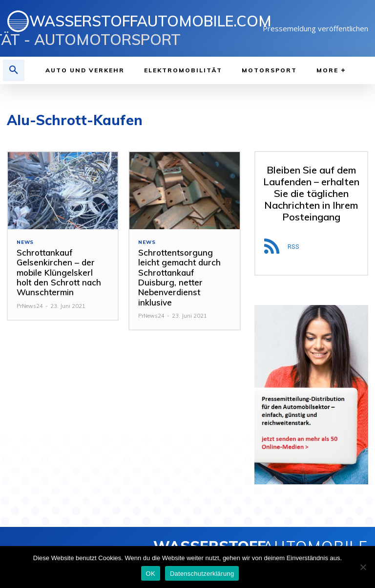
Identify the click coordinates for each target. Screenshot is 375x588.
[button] (14, 70)
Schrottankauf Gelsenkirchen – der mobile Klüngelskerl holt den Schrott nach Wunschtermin (59, 272)
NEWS (25, 242)
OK (151, 574)
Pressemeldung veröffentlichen (315, 28)
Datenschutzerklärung (202, 574)
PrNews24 (30, 306)
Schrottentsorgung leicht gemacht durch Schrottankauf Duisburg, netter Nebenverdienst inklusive (179, 277)
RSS (293, 247)
